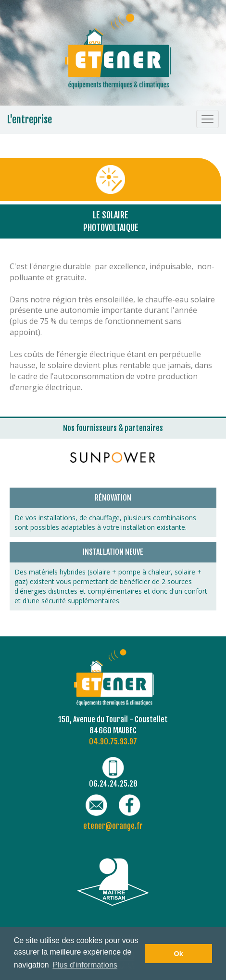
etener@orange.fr (113, 826)
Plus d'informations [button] (85, 965)
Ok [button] (179, 954)
